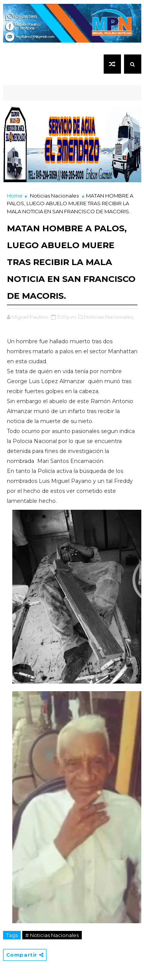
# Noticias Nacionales (52, 935)
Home (15, 196)
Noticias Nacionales (54, 196)
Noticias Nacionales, (109, 317)
